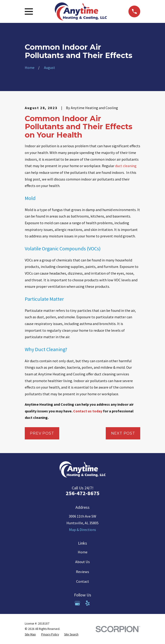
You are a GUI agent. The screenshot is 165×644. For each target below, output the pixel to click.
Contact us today (88, 411)
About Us (82, 562)
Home (83, 552)
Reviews (82, 572)
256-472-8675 (83, 493)
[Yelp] (88, 603)
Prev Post (42, 433)
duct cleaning (126, 166)
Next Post (123, 433)
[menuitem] (30, 635)
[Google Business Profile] (77, 603)
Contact (83, 581)
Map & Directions (82, 530)
